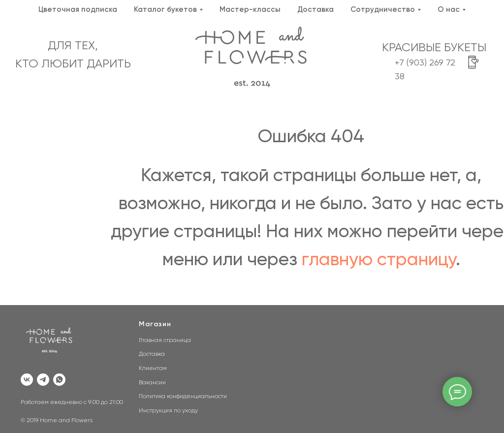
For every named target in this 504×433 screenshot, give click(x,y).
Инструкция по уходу (168, 411)
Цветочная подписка (78, 10)
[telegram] (43, 380)
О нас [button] (449, 10)
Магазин (155, 324)
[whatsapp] (59, 380)
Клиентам (153, 369)
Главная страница (165, 340)
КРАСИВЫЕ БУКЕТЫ (434, 48)
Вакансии (152, 383)
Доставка (315, 10)
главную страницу (379, 260)
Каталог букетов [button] (165, 10)
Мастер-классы (250, 10)
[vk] (27, 380)
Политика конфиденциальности (183, 397)
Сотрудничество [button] (383, 10)
